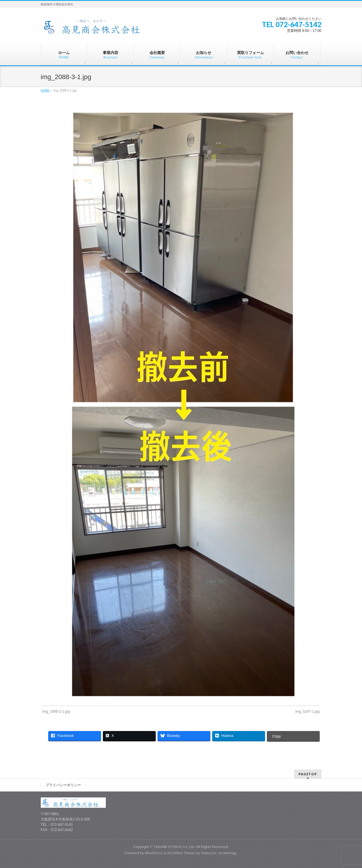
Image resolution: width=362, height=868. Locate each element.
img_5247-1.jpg (307, 712)
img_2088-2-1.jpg (56, 712)
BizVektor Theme (181, 853)
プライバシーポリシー (63, 785)
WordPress (154, 853)
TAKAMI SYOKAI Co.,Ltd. (174, 847)
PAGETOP (308, 774)
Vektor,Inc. (210, 853)
